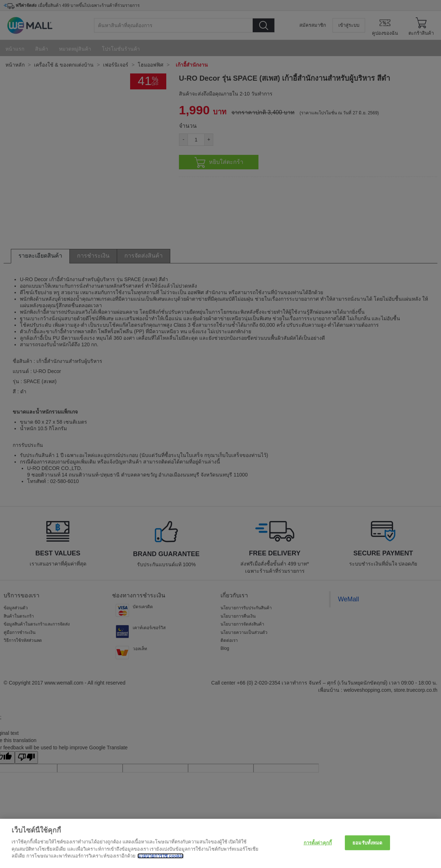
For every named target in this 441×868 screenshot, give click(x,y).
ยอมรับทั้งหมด (367, 842)
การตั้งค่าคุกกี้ (318, 842)
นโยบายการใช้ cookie (161, 856)
